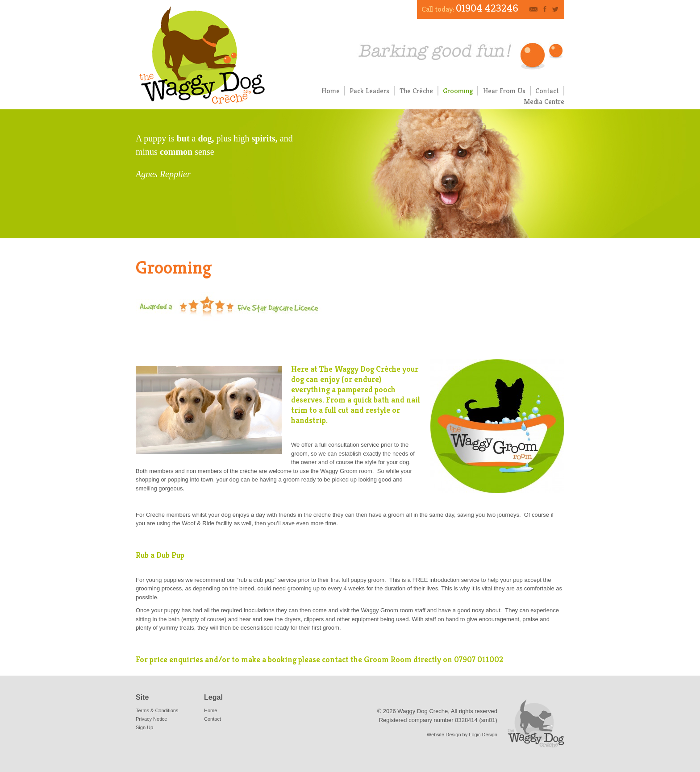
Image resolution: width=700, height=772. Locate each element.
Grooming (458, 91)
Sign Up (144, 727)
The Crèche (416, 91)
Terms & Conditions (157, 710)
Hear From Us (504, 91)
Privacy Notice (151, 719)
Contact (547, 91)
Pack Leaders (369, 91)
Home (331, 91)
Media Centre (544, 102)
